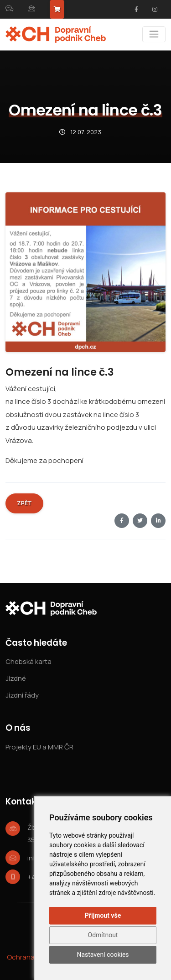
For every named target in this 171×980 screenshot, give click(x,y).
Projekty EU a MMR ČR (39, 747)
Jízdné (16, 678)
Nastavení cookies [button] (103, 955)
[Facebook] (136, 10)
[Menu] (154, 34)
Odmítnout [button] (103, 935)
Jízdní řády (22, 695)
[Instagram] (155, 10)
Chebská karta (28, 661)
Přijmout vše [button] (103, 915)
